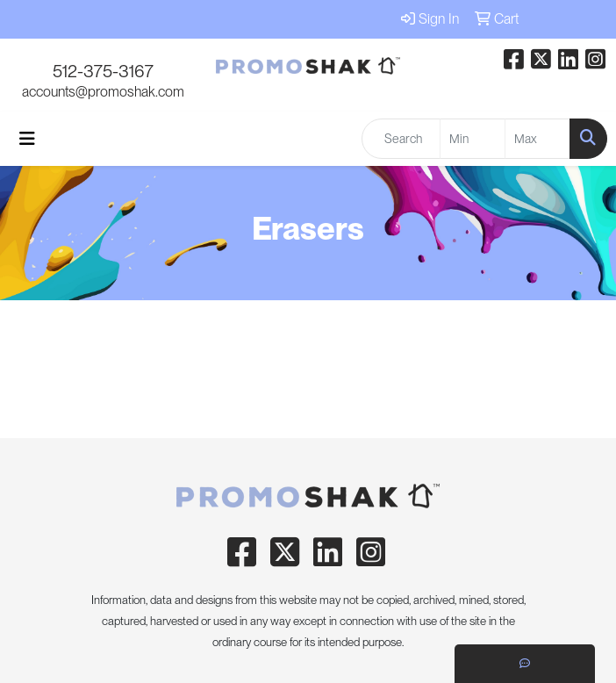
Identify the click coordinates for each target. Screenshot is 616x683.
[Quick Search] (401, 139)
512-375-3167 (103, 71)
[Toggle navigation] (27, 139)
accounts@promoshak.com (103, 92)
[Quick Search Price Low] (473, 139)
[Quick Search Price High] (537, 139)
